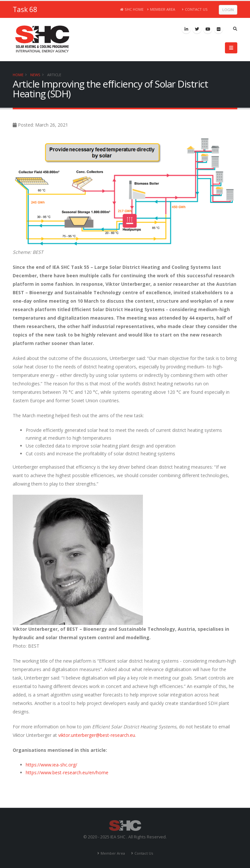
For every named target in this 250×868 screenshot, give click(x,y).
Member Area (161, 9)
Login (228, 10)
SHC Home (132, 9)
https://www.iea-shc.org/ (51, 765)
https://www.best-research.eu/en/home (67, 772)
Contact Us (195, 9)
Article (54, 75)
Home (18, 75)
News (35, 75)
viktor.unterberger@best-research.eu (97, 735)
